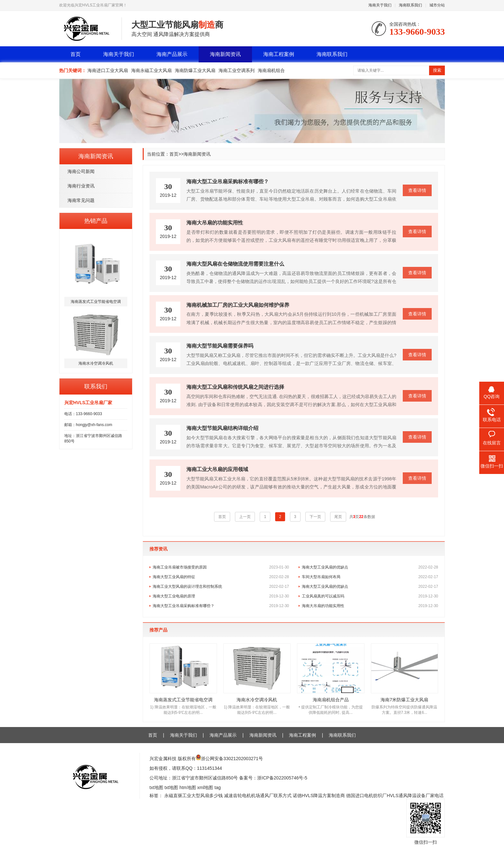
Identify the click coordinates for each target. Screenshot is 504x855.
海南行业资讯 (81, 186)
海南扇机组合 (271, 70)
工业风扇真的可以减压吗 (370, 596)
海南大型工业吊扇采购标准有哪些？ (221, 606)
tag (217, 787)
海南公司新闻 (81, 171)
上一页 (245, 517)
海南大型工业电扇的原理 (221, 596)
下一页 (315, 517)
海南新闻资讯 (225, 54)
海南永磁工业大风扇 (151, 70)
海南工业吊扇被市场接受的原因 (221, 567)
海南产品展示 (172, 54)
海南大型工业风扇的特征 (221, 577)
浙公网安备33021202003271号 (232, 759)
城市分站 (437, 5)
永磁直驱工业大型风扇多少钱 (194, 796)
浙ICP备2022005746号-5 (282, 778)
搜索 (437, 70)
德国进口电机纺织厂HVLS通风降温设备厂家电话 (395, 796)
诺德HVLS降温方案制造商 (319, 796)
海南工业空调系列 (237, 70)
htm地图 (188, 787)
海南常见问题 (81, 200)
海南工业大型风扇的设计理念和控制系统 (221, 587)
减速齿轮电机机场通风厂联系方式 (258, 796)
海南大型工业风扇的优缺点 (370, 567)
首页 (76, 54)
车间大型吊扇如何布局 (370, 577)
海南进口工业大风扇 (108, 70)
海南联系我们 (410, 5)
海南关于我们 (380, 5)
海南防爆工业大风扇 (195, 70)
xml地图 (205, 787)
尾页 (338, 517)
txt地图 (156, 787)
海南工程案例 (279, 54)
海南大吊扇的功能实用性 (370, 606)
